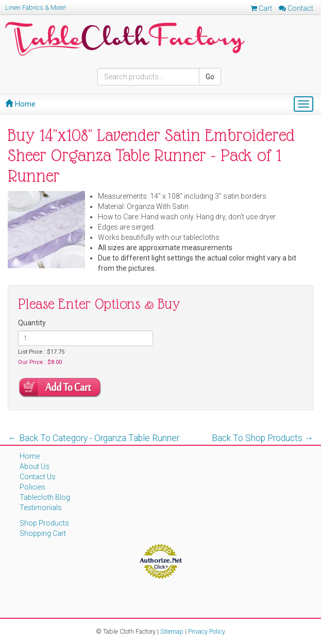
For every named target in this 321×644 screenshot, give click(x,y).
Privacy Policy (207, 631)
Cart (261, 8)
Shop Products (44, 523)
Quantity (32, 323)
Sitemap (172, 631)
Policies (32, 487)
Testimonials (41, 508)
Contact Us (38, 477)
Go (210, 77)
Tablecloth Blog (45, 497)
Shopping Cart (43, 533)
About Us (35, 466)
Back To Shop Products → (263, 438)
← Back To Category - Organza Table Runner (94, 438)
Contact (296, 8)
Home (20, 104)
